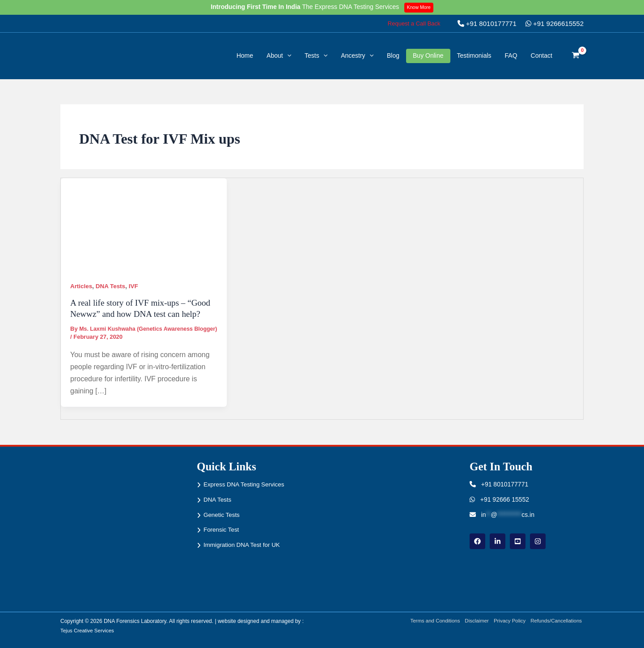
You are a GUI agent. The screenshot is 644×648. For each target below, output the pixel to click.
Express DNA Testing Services (246, 484)
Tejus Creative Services (88, 631)
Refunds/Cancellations (557, 621)
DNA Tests (112, 286)
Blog (393, 55)
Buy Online (428, 55)
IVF (136, 286)
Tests (316, 55)
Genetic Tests (222, 515)
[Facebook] (477, 541)
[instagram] (538, 541)
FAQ (511, 55)
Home (245, 55)
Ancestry (357, 55)
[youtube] (518, 541)
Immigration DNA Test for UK (244, 545)
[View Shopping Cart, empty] (576, 56)
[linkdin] (498, 541)
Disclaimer (473, 621)
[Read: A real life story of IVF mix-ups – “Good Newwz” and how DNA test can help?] (144, 224)
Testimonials (474, 55)
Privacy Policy (508, 621)
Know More (420, 7)
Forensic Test (222, 529)
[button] (414, 23)
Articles (82, 286)
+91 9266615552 (555, 23)
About (279, 55)
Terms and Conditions (429, 621)
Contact (542, 55)
